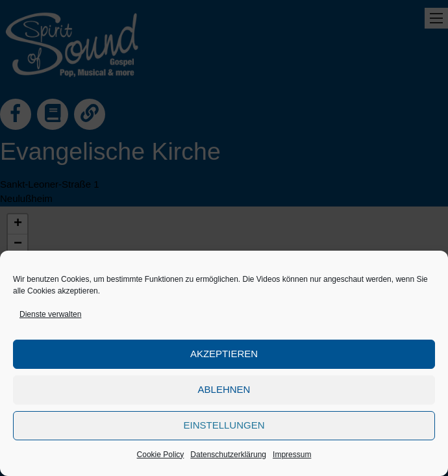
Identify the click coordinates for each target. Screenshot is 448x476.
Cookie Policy (161, 455)
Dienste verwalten (50, 314)
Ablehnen (224, 389)
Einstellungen (224, 425)
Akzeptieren (224, 354)
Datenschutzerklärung (228, 455)
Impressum (292, 455)
